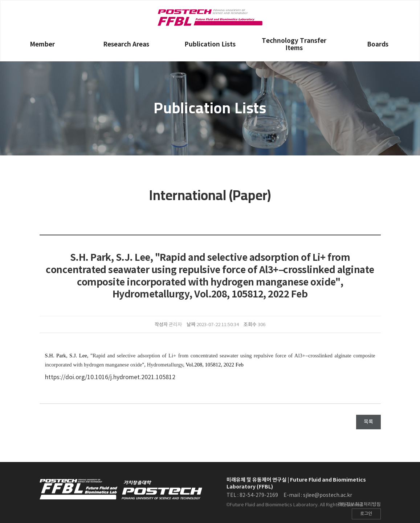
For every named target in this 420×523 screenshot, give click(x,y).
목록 (368, 422)
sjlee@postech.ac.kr (328, 495)
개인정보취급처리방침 (359, 505)
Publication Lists (210, 44)
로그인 (366, 514)
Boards (378, 44)
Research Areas (126, 44)
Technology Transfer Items (294, 44)
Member (42, 44)
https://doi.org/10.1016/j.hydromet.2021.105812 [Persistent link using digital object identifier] (110, 377)
